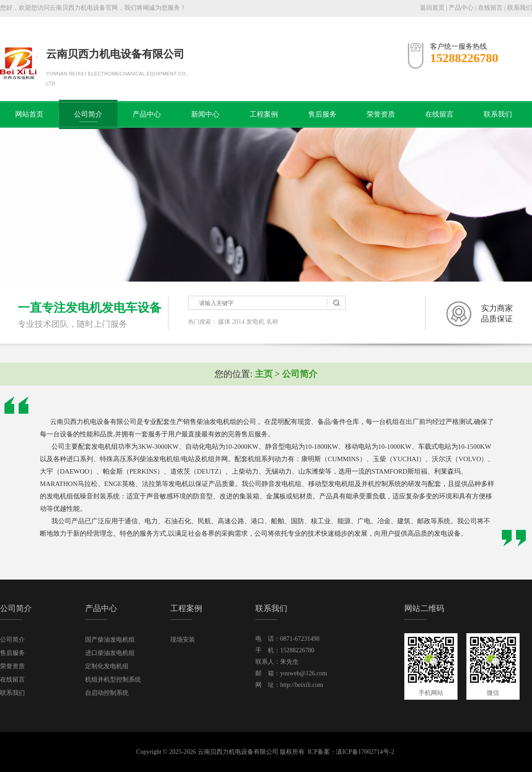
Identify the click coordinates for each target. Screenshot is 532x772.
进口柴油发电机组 (110, 653)
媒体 (224, 322)
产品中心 (461, 8)
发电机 (255, 322)
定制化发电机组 (107, 666)
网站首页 (29, 114)
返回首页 (432, 8)
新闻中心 (205, 114)
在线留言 (490, 8)
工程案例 (264, 114)
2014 (239, 322)
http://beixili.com (302, 685)
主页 (264, 374)
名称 (272, 322)
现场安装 (183, 640)
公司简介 (88, 114)
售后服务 (322, 114)
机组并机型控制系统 (113, 680)
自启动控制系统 (107, 693)
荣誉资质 (381, 114)
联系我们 (520, 8)
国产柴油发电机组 (110, 640)
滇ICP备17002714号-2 (365, 752)
